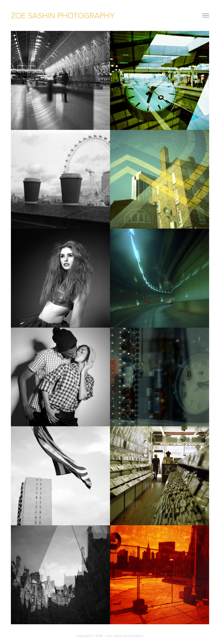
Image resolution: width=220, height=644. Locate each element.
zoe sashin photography (63, 15)
